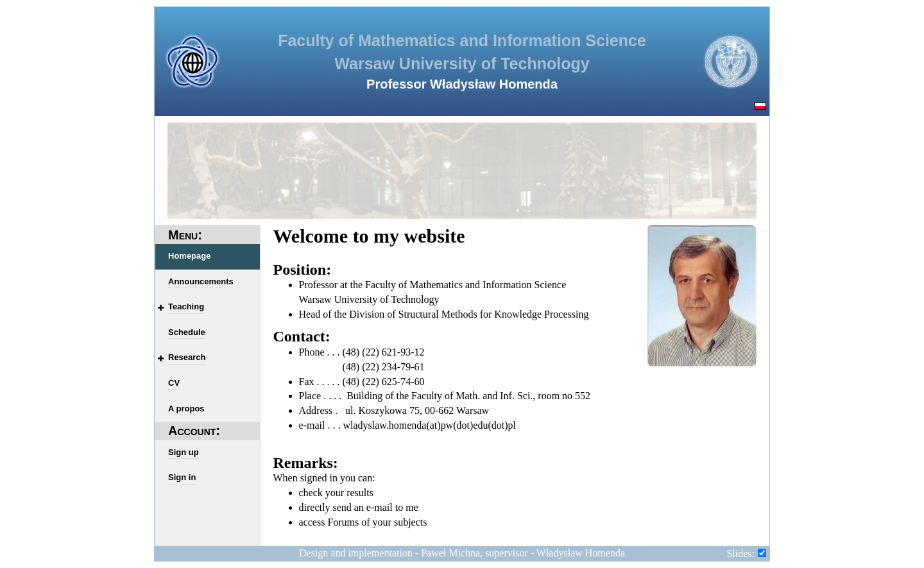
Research (187, 357)
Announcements (201, 281)
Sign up (184, 452)
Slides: (740, 554)
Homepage (189, 256)
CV (174, 383)
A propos (186, 409)
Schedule (187, 332)
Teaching (186, 306)
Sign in (182, 477)
